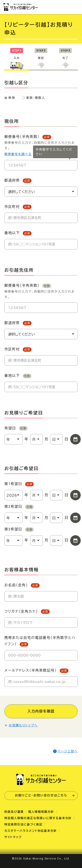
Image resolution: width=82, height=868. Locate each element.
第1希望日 (19, 484)
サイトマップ (13, 837)
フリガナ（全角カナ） (27, 612)
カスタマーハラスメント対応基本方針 (31, 831)
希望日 (16, 428)
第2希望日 (19, 507)
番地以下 (18, 233)
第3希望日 (19, 529)
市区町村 (18, 207)
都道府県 (18, 181)
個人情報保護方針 (41, 812)
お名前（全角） (22, 585)
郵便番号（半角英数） (41, 292)
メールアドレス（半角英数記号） (36, 671)
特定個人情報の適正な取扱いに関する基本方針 (38, 818)
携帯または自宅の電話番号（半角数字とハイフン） (40, 641)
